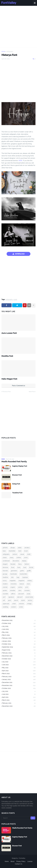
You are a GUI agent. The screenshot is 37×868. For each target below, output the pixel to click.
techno (30, 600)
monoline (14, 584)
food (25, 567)
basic (4, 551)
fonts (19, 567)
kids (12, 577)
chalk (29, 554)
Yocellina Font (17, 493)
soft (4, 600)
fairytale (13, 564)
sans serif (21, 594)
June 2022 (19, 665)
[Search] (18, 818)
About (12, 861)
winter (21, 607)
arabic (20, 548)
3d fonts (5, 548)
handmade (14, 574)
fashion (27, 564)
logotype (25, 577)
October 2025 (19, 624)
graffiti (29, 571)
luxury (5, 581)
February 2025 (19, 638)
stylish (23, 600)
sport (10, 600)
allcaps (13, 548)
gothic (22, 571)
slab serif (20, 597)
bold (20, 551)
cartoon (15, 554)
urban (14, 604)
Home (3, 51)
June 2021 (19, 694)
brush (26, 551)
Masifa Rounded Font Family (14, 462)
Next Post (32, 392)
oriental (5, 587)
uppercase (6, 604)
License (30, 861)
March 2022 (19, 674)
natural (22, 584)
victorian (21, 604)
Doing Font (16, 484)
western (14, 607)
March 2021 (19, 700)
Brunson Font (17, 475)
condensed (6, 561)
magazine (21, 581)
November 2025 (19, 621)
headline (5, 577)
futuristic (5, 571)
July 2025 (19, 627)
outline (20, 587)
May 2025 (19, 632)
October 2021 (19, 689)
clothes (19, 557)
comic (26, 557)
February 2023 (19, 653)
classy (12, 557)
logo (18, 577)
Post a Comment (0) (18, 386)
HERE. (21, 161)
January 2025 (19, 641)
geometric (14, 571)
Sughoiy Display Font (20, 466)
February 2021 (19, 703)
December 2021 (19, 683)
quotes (5, 590)
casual (22, 554)
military (30, 581)
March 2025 (19, 635)
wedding (5, 607)
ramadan (13, 590)
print (27, 587)
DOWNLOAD (20, 254)
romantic (27, 590)
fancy (20, 564)
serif (4, 597)
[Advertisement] (18, 27)
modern (5, 584)
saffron (13, 594)
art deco (27, 548)
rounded (5, 594)
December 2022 (19, 656)
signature (11, 597)
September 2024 (19, 647)
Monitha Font (7, 356)
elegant (5, 564)
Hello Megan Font (9, 379)
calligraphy (10, 51)
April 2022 (19, 671)
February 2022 (19, 677)
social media (29, 597)
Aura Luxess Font (9, 333)
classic (5, 557)
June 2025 (19, 629)
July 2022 (19, 662)
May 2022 (19, 668)
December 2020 (19, 706)
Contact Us (19, 864)
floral (13, 567)
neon (28, 584)
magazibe (13, 581)
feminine (5, 567)
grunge (5, 574)
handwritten (23, 574)
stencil (16, 600)
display (24, 561)
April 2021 (19, 697)
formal (31, 567)
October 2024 (19, 644)
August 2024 (19, 650)
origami (13, 587)
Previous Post (7, 392)
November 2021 (19, 686)
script (15, 300)
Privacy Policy (21, 861)
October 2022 (19, 659)
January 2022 (19, 680)
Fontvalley (22, 858)
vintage (29, 604)
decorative (16, 561)
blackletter (12, 551)
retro (20, 590)
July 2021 (19, 692)
